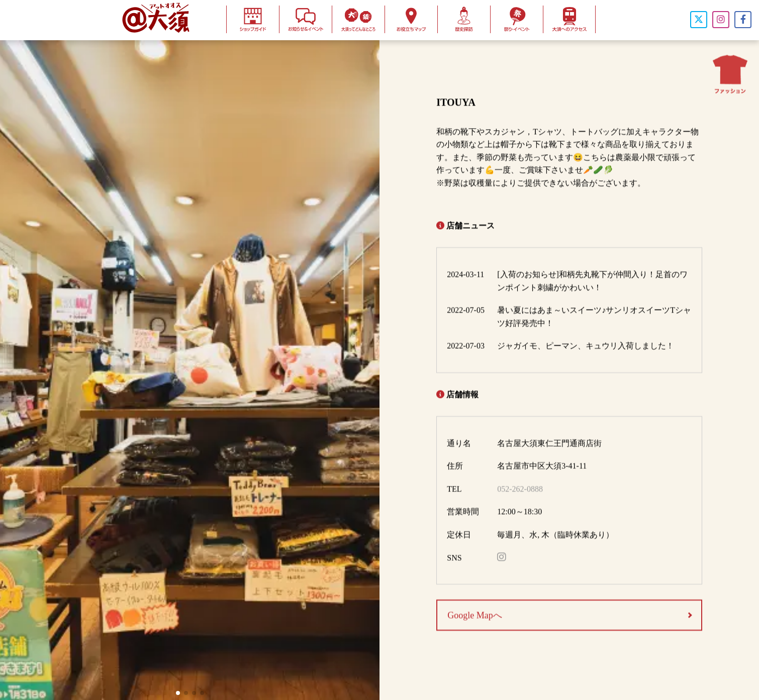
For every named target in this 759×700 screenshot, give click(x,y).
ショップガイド (253, 19)
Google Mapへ (475, 618)
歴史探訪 (464, 19)
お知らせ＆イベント (306, 19)
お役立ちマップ (411, 19)
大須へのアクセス (569, 19)
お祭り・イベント (517, 19)
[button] (178, 693)
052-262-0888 (520, 492)
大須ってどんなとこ (358, 19)
